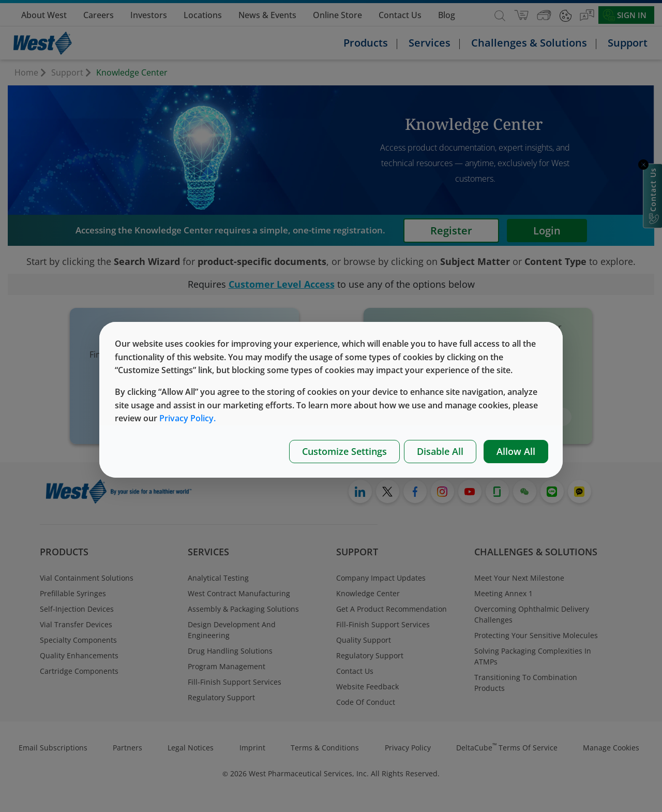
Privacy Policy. (187, 418)
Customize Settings (344, 451)
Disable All (440, 451)
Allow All (516, 451)
